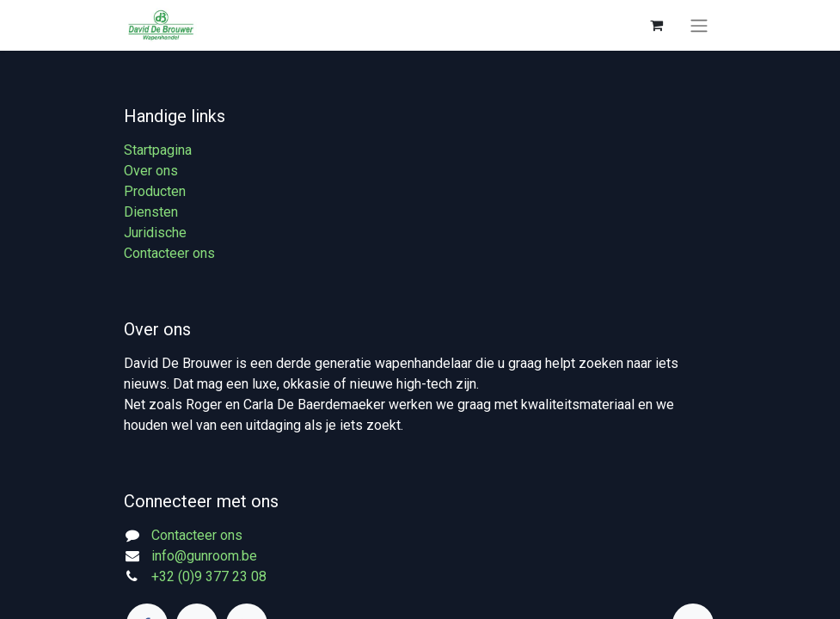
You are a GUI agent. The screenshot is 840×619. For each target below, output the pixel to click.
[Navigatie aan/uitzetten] (699, 25)
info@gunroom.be (204, 556)
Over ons (151, 171)
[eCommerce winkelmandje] (657, 25)
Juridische (155, 233)
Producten (155, 191)
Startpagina (158, 150)
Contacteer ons (169, 253)
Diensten (151, 212)
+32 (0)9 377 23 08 (209, 576)
